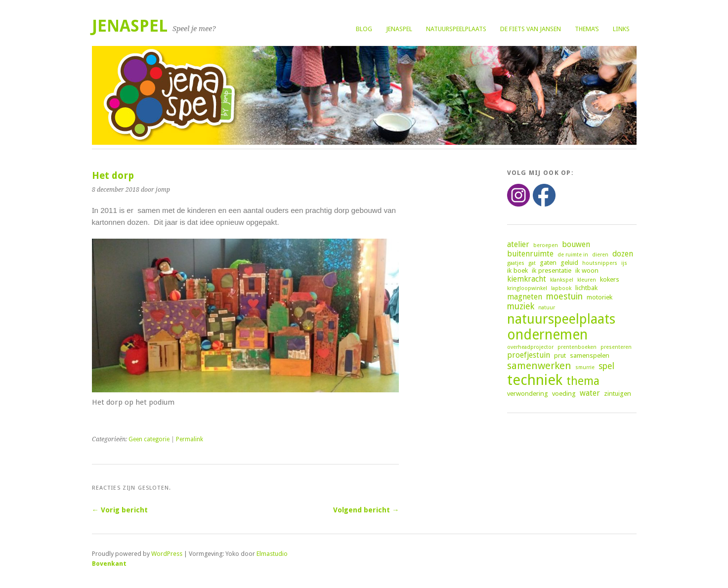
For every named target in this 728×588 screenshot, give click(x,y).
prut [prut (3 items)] (560, 355)
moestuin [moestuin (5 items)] (564, 296)
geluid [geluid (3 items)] (569, 262)
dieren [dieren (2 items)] (600, 255)
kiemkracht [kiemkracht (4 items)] (527, 279)
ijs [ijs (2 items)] (624, 263)
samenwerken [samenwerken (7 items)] (539, 366)
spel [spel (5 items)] (606, 366)
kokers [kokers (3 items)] (610, 279)
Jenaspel (399, 29)
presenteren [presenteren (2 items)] (616, 347)
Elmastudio (272, 554)
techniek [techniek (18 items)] (535, 380)
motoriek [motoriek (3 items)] (600, 297)
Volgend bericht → (366, 510)
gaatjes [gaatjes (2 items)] (516, 263)
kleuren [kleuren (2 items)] (587, 280)
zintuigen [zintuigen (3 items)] (618, 393)
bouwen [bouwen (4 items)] (576, 244)
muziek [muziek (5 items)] (521, 306)
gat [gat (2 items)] (532, 263)
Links (621, 29)
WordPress (167, 554)
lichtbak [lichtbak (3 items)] (586, 288)
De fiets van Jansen (531, 29)
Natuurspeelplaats (456, 29)
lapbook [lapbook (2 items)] (561, 288)
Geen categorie (149, 439)
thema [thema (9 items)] (583, 381)
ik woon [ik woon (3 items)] (587, 270)
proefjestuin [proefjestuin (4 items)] (529, 355)
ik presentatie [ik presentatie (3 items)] (552, 270)
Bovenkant (109, 564)
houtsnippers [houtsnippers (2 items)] (600, 263)
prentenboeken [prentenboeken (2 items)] (577, 347)
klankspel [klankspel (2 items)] (562, 280)
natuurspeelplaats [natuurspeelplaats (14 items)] (561, 319)
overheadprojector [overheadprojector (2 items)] (530, 347)
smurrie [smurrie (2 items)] (585, 367)
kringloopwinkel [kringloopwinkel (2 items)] (527, 288)
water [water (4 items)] (590, 393)
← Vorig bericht (120, 510)
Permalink (190, 439)
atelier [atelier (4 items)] (518, 244)
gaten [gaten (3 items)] (548, 262)
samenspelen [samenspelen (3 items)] (590, 355)
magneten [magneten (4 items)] (525, 297)
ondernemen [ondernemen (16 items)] (547, 335)
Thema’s (587, 29)
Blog (364, 29)
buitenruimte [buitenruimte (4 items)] (530, 254)
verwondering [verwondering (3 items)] (528, 393)
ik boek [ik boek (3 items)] (517, 270)
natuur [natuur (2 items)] (547, 308)
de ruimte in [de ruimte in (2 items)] (573, 255)
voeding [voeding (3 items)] (564, 393)
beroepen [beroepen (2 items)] (546, 245)
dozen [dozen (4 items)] (623, 254)
